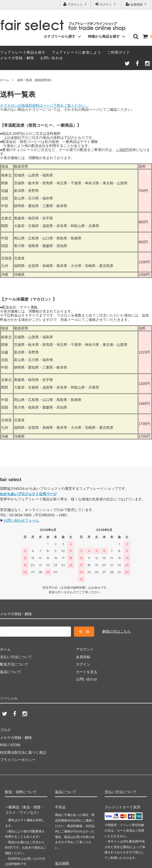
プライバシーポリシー (18, 760)
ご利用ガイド (119, 52)
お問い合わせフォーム (21, 520)
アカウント (75, 4)
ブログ (5, 730)
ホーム (5, 80)
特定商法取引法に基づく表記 (23, 752)
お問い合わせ (52, 58)
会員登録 (137, 4)
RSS (4, 745)
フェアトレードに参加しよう (76, 52)
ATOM (15, 745)
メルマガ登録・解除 (17, 58)
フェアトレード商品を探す (23, 52)
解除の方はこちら (117, 631)
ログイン (106, 4)
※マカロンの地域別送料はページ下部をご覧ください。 (44, 105)
